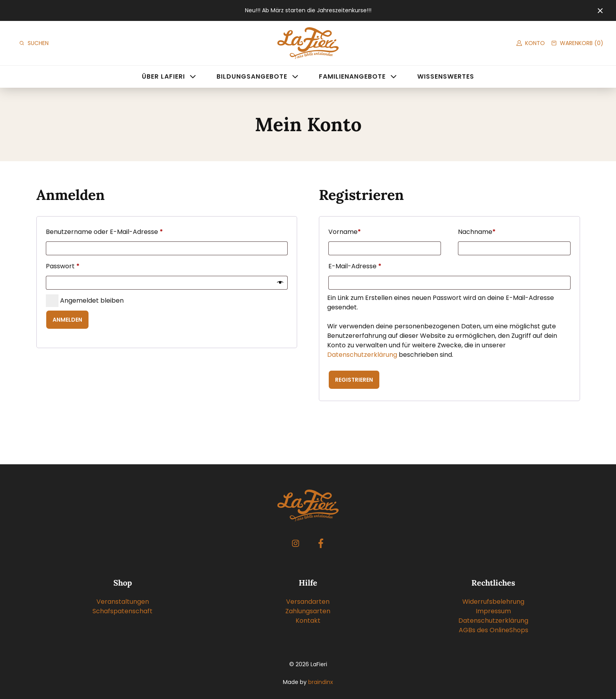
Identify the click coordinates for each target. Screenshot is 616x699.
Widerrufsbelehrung (493, 602)
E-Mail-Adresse (357, 266)
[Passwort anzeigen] (280, 283)
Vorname (345, 232)
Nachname (477, 232)
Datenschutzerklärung (362, 355)
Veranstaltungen (123, 602)
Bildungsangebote (252, 76)
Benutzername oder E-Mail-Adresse (106, 232)
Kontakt (308, 621)
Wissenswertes (446, 76)
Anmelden (67, 320)
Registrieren (354, 380)
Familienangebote (352, 76)
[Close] (600, 11)
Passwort (64, 266)
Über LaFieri (163, 76)
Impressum (493, 611)
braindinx (321, 682)
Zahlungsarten (308, 611)
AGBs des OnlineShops (494, 630)
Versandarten (308, 602)
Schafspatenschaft (122, 611)
